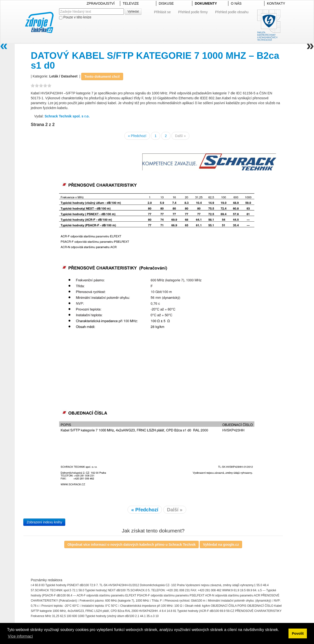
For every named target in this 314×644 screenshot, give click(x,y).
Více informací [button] (20, 636)
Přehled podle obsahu (232, 12)
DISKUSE (166, 3)
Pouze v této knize (75, 17)
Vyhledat (133, 12)
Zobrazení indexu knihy (44, 522)
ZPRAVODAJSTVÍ (101, 3)
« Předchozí (137, 136)
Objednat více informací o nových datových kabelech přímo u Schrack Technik (132, 544)
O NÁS (236, 3)
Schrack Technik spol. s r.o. (67, 116)
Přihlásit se (162, 12)
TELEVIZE (131, 3)
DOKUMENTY (206, 3)
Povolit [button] (298, 633)
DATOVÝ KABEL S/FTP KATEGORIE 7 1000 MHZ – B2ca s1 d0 (155, 60)
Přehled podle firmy (193, 12)
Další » (181, 136)
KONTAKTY (276, 3)
